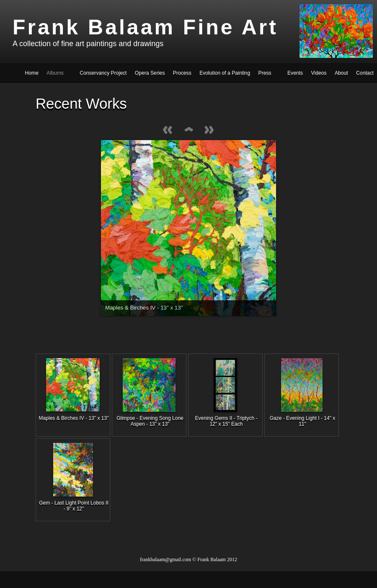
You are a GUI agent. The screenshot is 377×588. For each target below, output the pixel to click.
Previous (168, 131)
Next (209, 131)
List (188, 131)
